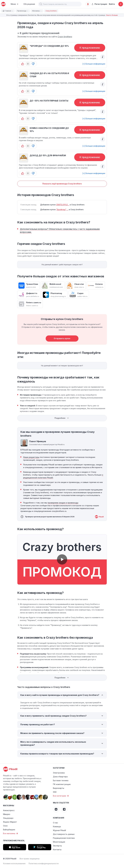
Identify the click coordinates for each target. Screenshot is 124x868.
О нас (55, 823)
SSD (55, 792)
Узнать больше (112, 15)
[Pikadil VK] (56, 809)
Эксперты (57, 846)
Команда (57, 826)
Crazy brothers (65, 37)
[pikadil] (3, 4)
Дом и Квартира (60, 777)
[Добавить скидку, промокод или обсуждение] (121, 4)
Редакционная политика (64, 838)
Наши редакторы (31, 457)
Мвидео (7, 814)
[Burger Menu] (15, 4)
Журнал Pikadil (59, 830)
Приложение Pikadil (14, 841)
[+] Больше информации (94, 64)
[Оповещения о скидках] (88, 4)
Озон (5, 826)
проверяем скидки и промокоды (63, 503)
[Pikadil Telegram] (64, 809)
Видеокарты (59, 788)
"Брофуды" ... (62, 209)
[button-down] (33, 64)
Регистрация (99, 4)
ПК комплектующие (62, 784)
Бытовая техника (61, 780)
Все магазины (11, 833)
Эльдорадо (8, 818)
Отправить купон (62, 338)
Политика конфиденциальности (44, 863)
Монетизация (59, 842)
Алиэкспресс (9, 810)
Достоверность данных (64, 834)
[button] (41, 4)
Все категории (61, 796)
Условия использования (14, 863)
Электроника (59, 773)
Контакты (57, 850)
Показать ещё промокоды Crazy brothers (62, 184)
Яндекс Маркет (10, 822)
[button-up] (23, 64)
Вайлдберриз (9, 830)
